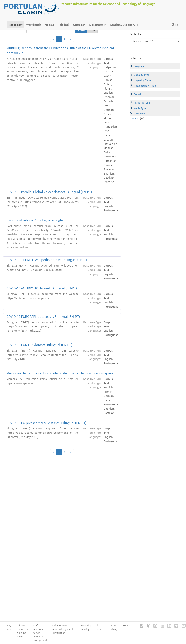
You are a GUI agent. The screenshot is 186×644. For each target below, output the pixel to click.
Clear (92, 30)
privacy (114, 629)
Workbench (34, 25)
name (20, 637)
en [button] (176, 25)
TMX (137, 118)
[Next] (71, 39)
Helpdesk (63, 25)
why (9, 625)
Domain (138, 94)
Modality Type (141, 75)
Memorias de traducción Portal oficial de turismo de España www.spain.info (63, 373)
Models (49, 25)
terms (113, 625)
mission (21, 625)
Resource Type (142, 103)
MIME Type (140, 114)
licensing (85, 629)
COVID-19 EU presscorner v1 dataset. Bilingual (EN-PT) (46, 423)
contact (127, 625)
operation (22, 629)
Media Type (140, 108)
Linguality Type (142, 80)
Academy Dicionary (124, 25)
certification (59, 633)
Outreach (79, 25)
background (40, 640)
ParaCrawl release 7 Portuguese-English (36, 220)
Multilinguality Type (145, 86)
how (9, 629)
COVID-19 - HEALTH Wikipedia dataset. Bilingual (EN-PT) (48, 260)
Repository (15, 25)
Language (139, 66)
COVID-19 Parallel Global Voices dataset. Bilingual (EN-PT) (49, 192)
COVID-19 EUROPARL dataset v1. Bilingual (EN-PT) (43, 317)
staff (36, 625)
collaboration (60, 625)
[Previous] (53, 39)
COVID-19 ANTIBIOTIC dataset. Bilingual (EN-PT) (42, 288)
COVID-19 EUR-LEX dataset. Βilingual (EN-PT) (39, 345)
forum (37, 633)
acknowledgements (63, 629)
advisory (38, 629)
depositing (86, 625)
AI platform (98, 25)
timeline (21, 633)
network (38, 637)
